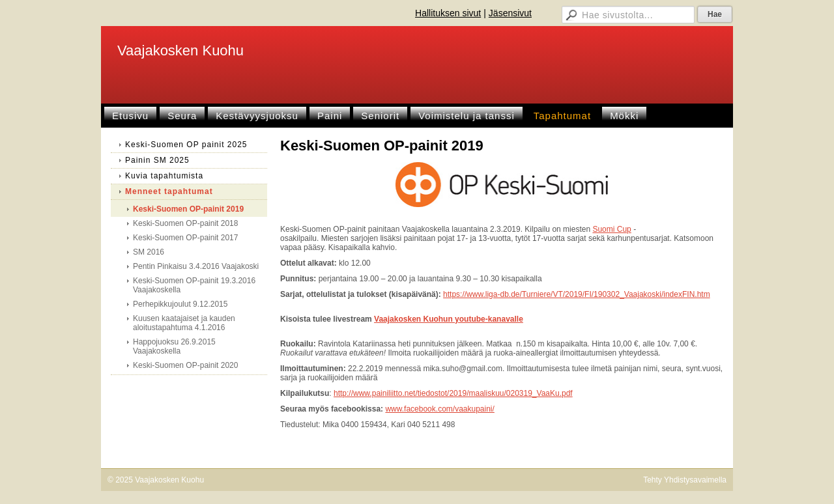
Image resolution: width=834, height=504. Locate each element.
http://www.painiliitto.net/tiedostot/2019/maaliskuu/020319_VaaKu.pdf (453, 393)
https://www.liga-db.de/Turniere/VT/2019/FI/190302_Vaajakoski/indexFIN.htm (577, 294)
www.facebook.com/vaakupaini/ (439, 409)
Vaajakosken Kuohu (180, 50)
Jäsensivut (510, 13)
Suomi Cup (611, 229)
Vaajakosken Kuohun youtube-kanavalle (449, 319)
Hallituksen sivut (448, 13)
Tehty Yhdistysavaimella (685, 480)
